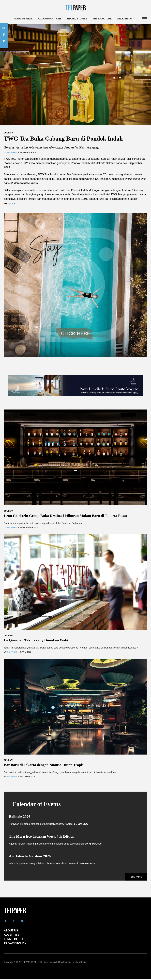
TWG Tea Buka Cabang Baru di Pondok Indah (63, 139)
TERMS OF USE (14, 940)
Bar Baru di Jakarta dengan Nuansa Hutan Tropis (44, 766)
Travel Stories (81, 19)
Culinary (9, 134)
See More (136, 878)
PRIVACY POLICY (15, 944)
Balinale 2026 (20, 817)
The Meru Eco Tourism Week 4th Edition (42, 837)
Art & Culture (108, 19)
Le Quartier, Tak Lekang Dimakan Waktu (37, 641)
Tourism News (24, 19)
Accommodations (52, 19)
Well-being (132, 19)
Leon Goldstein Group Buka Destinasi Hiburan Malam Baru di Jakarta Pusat (65, 516)
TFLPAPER (27, 963)
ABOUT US (11, 931)
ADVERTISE (12, 936)
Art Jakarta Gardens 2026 (30, 857)
